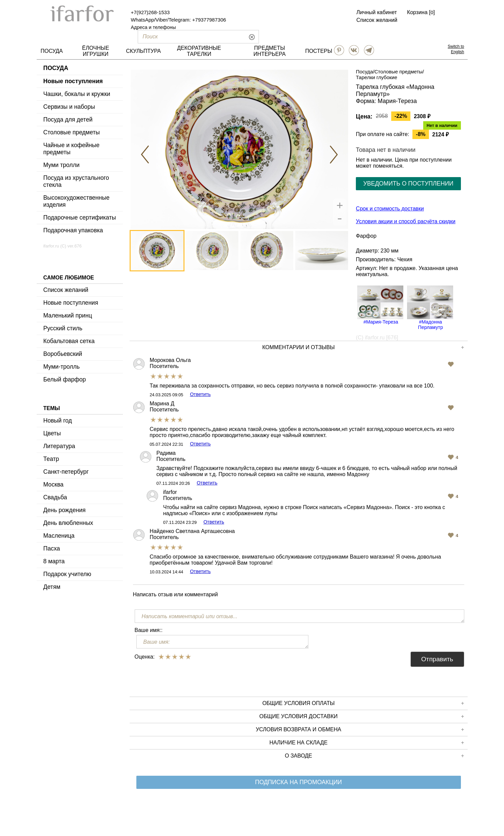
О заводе (374, 756)
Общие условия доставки (362, 716)
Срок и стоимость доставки (390, 209)
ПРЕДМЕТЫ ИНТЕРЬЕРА (270, 51)
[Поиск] (187, 37)
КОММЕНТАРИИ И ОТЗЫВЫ (363, 347)
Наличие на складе (367, 743)
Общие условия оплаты (363, 703)
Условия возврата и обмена (360, 730)
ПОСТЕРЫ (318, 51)
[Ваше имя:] (223, 642)
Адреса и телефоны (154, 27)
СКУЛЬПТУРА (143, 51)
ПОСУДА (52, 51)
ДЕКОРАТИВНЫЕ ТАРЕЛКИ (199, 51)
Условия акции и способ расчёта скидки (406, 221)
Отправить (437, 659)
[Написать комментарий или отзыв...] (299, 616)
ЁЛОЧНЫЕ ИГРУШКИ (96, 51)
